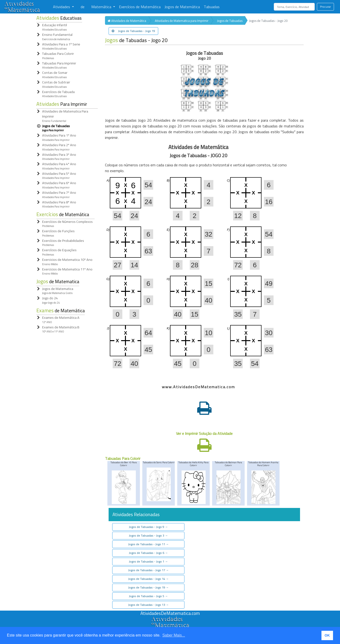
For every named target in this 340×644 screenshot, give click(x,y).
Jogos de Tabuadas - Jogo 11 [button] (148, 544)
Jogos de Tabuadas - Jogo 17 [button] (148, 570)
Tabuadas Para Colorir (123, 458)
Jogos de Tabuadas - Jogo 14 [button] (148, 579)
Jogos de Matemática (182, 7)
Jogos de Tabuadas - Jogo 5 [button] (148, 596)
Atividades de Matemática (127, 21)
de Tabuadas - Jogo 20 (136, 40)
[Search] (294, 7)
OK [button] (327, 635)
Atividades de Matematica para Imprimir (182, 21)
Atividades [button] (62, 7)
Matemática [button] (102, 7)
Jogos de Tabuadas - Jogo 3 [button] (148, 535)
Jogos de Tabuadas (230, 21)
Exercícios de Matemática (140, 7)
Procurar (325, 7)
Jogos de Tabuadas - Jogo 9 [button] (148, 527)
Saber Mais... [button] (174, 635)
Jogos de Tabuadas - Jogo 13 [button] (148, 605)
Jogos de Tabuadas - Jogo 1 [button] (148, 561)
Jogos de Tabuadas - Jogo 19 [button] (133, 31)
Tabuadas (212, 7)
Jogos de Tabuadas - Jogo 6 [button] (148, 553)
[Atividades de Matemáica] (170, 619)
